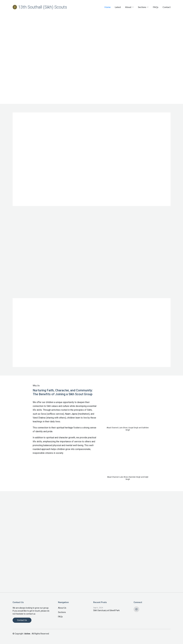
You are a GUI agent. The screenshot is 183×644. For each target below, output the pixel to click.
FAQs (156, 7)
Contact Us (22, 620)
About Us (62, 608)
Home (107, 7)
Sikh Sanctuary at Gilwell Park (106, 610)
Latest (118, 7)
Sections (62, 612)
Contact (167, 7)
